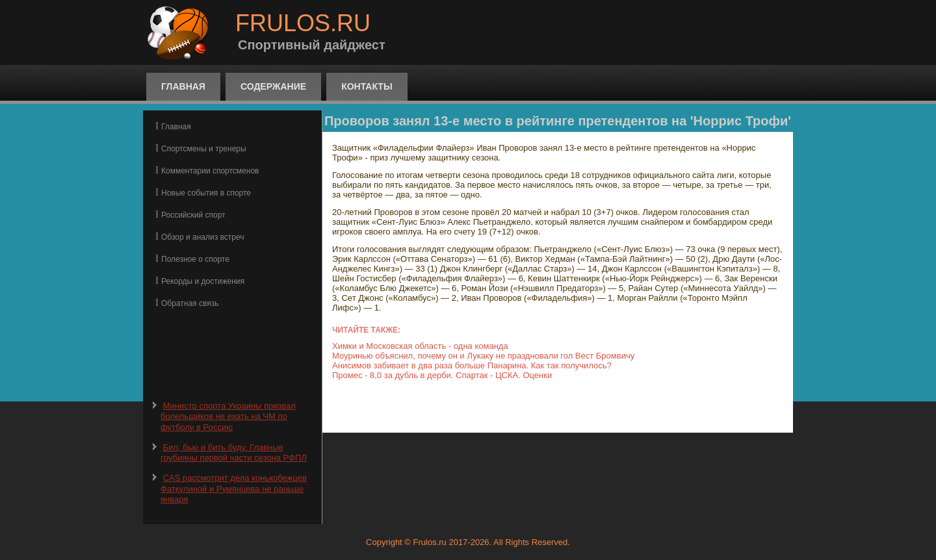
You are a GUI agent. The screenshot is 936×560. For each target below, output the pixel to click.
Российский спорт (193, 215)
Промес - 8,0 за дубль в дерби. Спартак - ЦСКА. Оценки (442, 375)
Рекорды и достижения (203, 281)
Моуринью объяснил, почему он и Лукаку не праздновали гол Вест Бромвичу (483, 356)
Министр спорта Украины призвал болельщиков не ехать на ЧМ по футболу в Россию (228, 416)
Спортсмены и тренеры (204, 149)
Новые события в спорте (206, 193)
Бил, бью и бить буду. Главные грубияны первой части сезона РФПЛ (234, 452)
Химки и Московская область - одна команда (420, 346)
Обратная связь (190, 303)
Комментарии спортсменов (210, 171)
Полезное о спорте (195, 259)
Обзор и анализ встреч (202, 237)
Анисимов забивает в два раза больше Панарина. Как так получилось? (472, 365)
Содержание (273, 86)
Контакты (367, 86)
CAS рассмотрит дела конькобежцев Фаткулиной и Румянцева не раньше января (234, 489)
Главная (183, 86)
